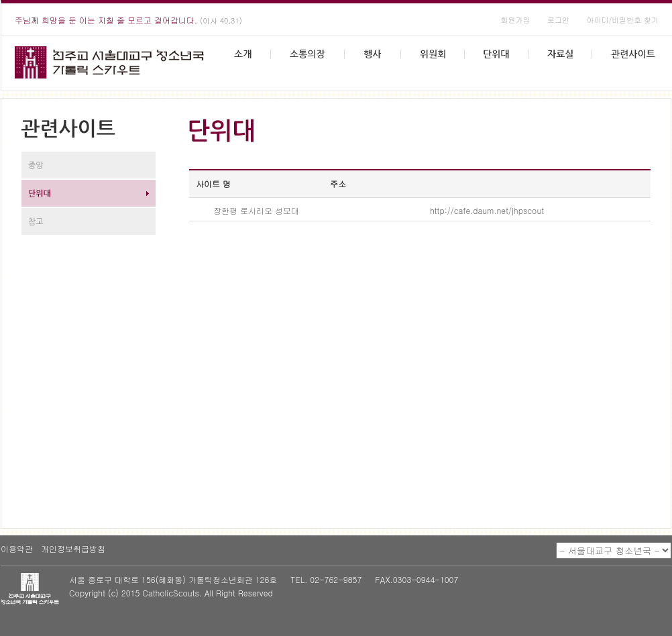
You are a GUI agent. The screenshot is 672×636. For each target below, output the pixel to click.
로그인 (558, 20)
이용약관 (17, 548)
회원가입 (515, 20)
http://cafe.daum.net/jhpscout (487, 210)
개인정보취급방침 (73, 548)
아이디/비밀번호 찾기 (623, 20)
